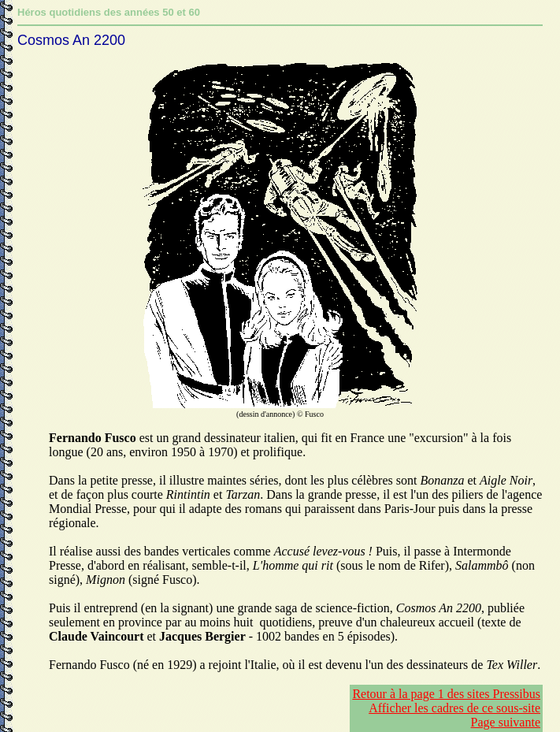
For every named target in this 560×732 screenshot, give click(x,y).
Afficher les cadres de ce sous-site (454, 708)
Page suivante (506, 722)
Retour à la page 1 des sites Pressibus (446, 694)
